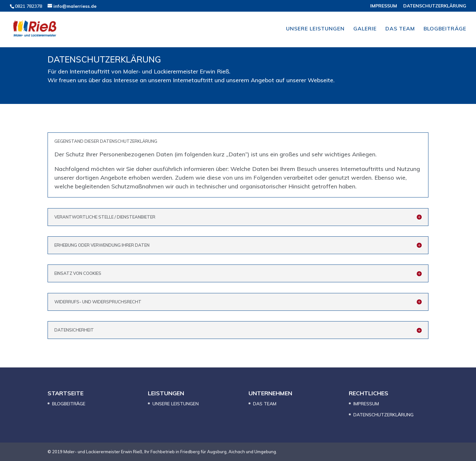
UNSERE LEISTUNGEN (315, 29)
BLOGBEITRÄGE (445, 29)
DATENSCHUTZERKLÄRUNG (435, 6)
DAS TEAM (400, 29)
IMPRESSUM (384, 6)
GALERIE (365, 29)
